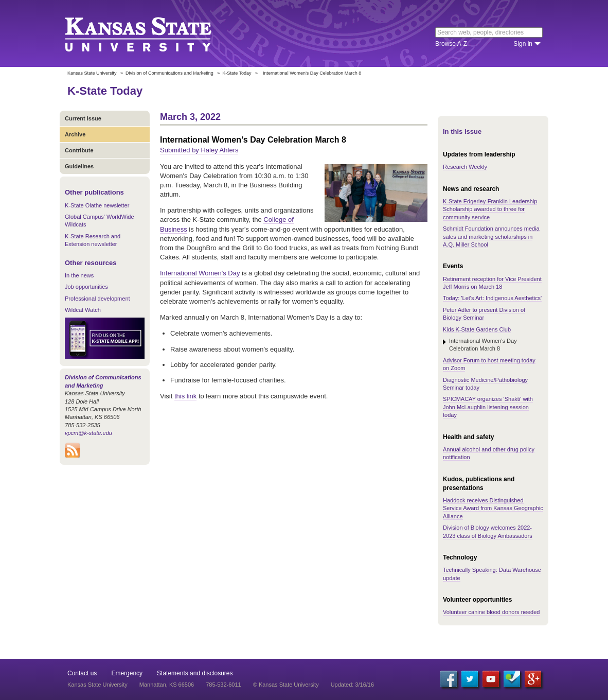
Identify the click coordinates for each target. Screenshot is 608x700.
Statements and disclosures (195, 673)
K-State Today (237, 73)
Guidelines (79, 166)
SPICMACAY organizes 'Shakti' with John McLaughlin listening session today (488, 407)
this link (185, 396)
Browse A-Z (451, 44)
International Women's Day (200, 273)
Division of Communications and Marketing (169, 73)
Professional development (97, 299)
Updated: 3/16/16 (352, 685)
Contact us (82, 673)
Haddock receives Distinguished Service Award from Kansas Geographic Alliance (493, 508)
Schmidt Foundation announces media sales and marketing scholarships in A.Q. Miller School (491, 237)
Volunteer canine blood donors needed (491, 612)
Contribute (79, 150)
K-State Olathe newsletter (97, 205)
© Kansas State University (286, 685)
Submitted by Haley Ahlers (199, 150)
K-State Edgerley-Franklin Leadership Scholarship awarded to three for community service (490, 209)
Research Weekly (465, 167)
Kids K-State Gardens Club (477, 329)
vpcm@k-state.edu (88, 433)
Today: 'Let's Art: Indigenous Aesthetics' (492, 298)
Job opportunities (86, 287)
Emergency (127, 673)
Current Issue (83, 118)
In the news (79, 275)
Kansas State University (151, 33)
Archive (75, 134)
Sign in (523, 44)
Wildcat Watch (83, 310)
